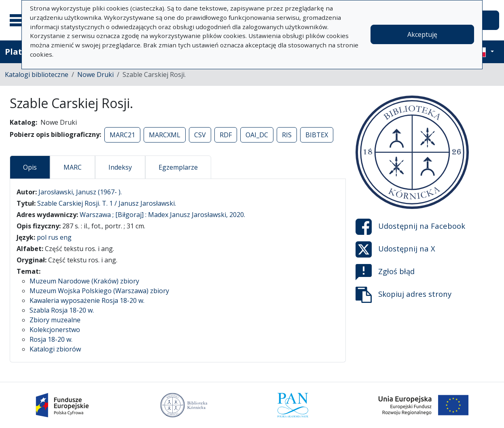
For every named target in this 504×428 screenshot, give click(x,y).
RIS (287, 135)
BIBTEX (317, 135)
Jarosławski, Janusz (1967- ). (80, 192)
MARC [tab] (73, 167)
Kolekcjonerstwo (55, 330)
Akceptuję (422, 34)
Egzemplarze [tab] (178, 167)
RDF (226, 135)
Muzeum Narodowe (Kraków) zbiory (84, 281)
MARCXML (165, 135)
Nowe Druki (95, 75)
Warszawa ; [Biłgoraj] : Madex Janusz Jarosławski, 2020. (162, 215)
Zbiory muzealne (55, 320)
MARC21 (122, 135)
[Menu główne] (20, 20)
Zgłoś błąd (385, 272)
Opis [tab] (30, 167)
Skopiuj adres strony (403, 295)
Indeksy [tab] (120, 167)
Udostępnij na (410, 227)
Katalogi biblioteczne (37, 75)
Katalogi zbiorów (55, 349)
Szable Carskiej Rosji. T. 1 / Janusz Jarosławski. (107, 203)
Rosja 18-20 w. (51, 339)
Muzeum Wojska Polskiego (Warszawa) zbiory (99, 291)
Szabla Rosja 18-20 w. (62, 310)
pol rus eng (54, 237)
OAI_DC (257, 135)
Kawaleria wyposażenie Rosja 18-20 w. (87, 300)
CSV (200, 135)
